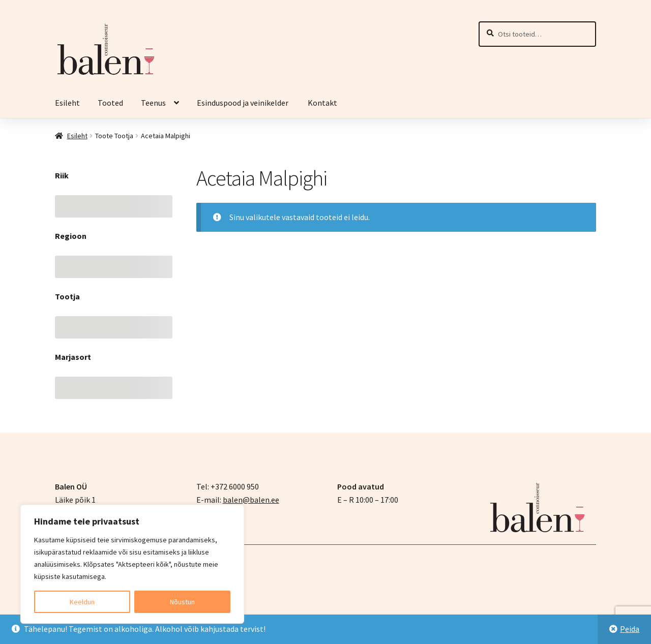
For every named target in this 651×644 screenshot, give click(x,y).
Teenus (153, 103)
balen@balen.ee (251, 500)
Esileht (67, 103)
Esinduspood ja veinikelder (243, 103)
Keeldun (82, 602)
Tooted (110, 103)
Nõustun (182, 602)
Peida (630, 629)
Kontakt (322, 103)
